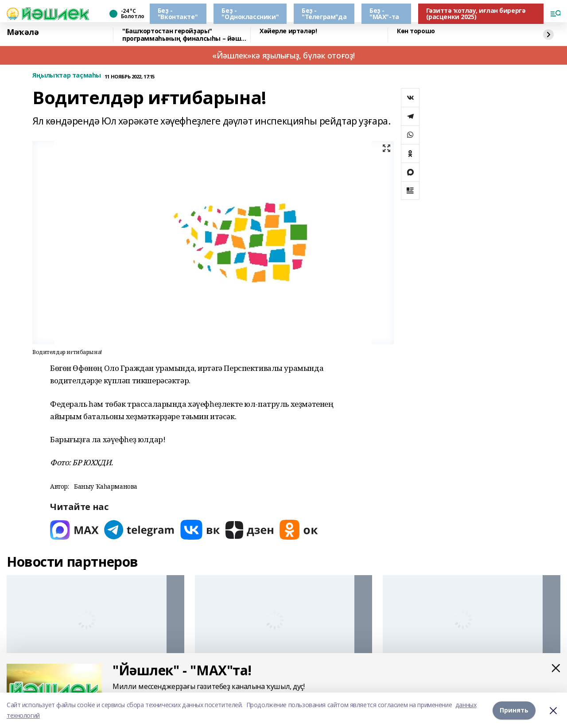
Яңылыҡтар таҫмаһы (67, 76)
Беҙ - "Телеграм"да (324, 14)
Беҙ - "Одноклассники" (250, 14)
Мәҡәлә (23, 32)
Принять (514, 710)
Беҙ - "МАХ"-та (384, 14)
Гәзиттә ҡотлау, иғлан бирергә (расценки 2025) (476, 14)
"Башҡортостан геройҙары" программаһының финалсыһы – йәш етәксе (182, 35)
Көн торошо (416, 31)
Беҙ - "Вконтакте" (178, 14)
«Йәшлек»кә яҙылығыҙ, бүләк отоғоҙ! (283, 55)
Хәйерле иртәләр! (288, 31)
